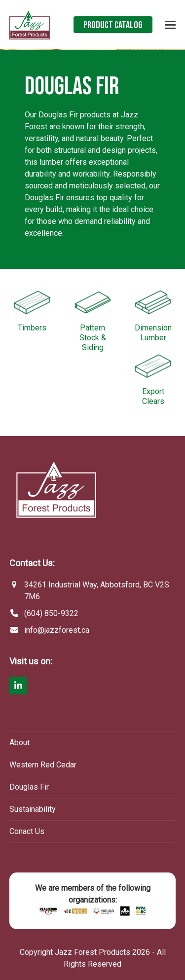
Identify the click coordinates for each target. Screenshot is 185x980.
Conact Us (27, 831)
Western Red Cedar (43, 765)
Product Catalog (113, 25)
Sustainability (33, 809)
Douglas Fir (29, 787)
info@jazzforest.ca (57, 630)
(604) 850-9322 (51, 613)
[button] (170, 25)
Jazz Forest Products (92, 952)
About (19, 743)
